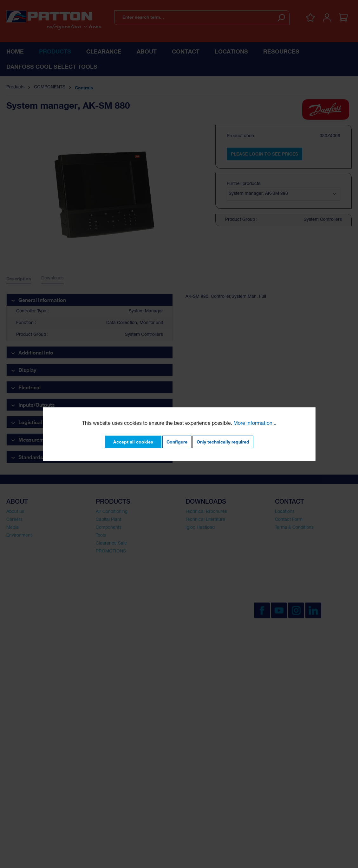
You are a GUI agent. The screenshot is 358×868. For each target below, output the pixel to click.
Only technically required (223, 442)
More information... (255, 424)
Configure (177, 442)
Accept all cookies (133, 442)
